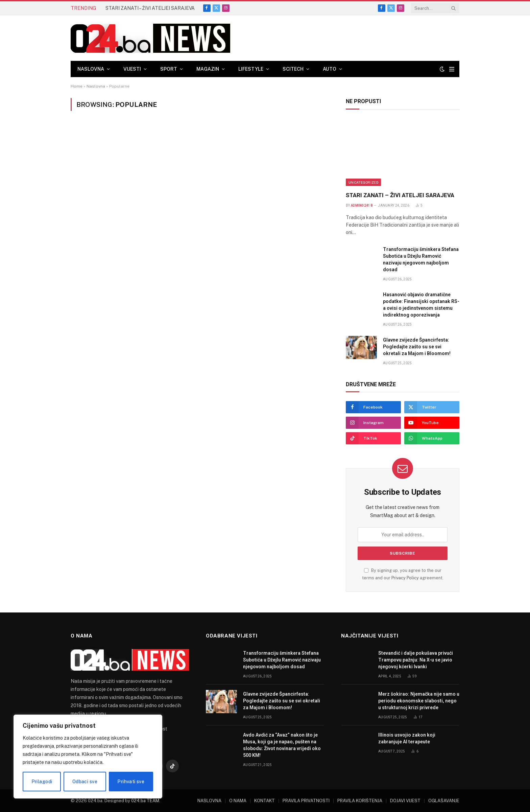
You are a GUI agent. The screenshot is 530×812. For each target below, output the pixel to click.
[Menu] (452, 69)
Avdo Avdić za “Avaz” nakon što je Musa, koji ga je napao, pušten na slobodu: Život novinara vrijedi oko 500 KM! (282, 745)
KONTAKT (264, 801)
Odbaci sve (85, 782)
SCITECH (293, 69)
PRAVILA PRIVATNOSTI (306, 801)
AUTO (330, 69)
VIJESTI (132, 69)
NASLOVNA (91, 69)
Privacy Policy (405, 578)
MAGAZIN (208, 69)
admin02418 (362, 205)
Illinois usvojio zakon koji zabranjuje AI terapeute (407, 738)
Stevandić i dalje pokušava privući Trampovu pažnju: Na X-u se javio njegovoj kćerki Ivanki (416, 660)
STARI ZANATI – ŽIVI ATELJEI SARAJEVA (150, 8)
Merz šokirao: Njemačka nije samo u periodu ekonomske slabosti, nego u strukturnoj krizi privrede (419, 701)
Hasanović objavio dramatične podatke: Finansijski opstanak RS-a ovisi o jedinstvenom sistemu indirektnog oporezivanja (421, 305)
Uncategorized (363, 182)
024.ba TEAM (145, 801)
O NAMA (238, 801)
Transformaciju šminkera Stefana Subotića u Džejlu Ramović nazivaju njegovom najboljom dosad (421, 259)
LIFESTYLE (251, 69)
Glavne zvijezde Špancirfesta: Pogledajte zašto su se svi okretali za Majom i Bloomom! (417, 347)
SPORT (169, 69)
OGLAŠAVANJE (444, 801)
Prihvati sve (131, 782)
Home (77, 86)
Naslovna (96, 86)
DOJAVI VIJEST (405, 801)
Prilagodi (42, 782)
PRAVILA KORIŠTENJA (360, 801)
